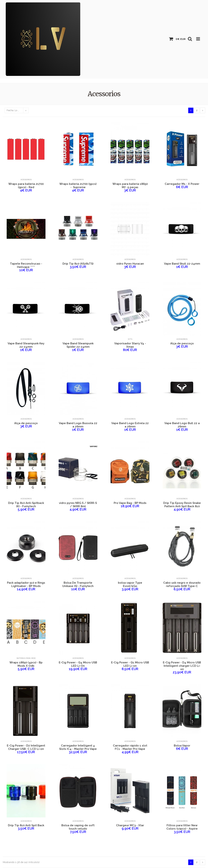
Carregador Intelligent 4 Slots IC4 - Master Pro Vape (78, 747)
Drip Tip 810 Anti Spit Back (26, 825)
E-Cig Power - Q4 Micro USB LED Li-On (78, 664)
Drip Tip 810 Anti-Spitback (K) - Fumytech (26, 505)
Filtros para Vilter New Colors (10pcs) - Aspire (182, 827)
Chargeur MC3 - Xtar (130, 825)
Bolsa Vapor (182, 746)
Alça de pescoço (182, 343)
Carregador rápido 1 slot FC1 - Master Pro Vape (130, 747)
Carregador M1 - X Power (182, 184)
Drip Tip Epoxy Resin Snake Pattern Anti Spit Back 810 (182, 505)
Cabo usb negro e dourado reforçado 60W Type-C (182, 584)
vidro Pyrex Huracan (130, 264)
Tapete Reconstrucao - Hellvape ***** (26, 265)
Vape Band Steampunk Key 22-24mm (26, 345)
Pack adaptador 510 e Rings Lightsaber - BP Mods (26, 584)
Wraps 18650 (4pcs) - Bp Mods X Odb (26, 664)
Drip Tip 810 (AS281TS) (78, 264)
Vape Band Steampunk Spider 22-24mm (78, 345)
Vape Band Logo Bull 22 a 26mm (182, 425)
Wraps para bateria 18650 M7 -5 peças (130, 186)
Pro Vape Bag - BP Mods (130, 503)
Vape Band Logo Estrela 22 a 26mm (130, 425)
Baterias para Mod (26, 658)
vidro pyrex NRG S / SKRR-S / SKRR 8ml (78, 505)
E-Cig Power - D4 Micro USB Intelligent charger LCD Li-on (182, 666)
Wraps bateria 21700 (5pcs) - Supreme (78, 186)
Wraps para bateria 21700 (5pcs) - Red (26, 186)
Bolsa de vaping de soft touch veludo (78, 827)
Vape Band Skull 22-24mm (182, 264)
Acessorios (26, 180)
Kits (130, 339)
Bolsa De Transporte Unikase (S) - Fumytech (78, 584)
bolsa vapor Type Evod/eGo (130, 584)
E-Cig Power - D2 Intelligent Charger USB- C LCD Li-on (26, 747)
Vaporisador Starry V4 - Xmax (130, 345)
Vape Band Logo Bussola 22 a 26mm (78, 425)
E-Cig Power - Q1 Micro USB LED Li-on (130, 664)
